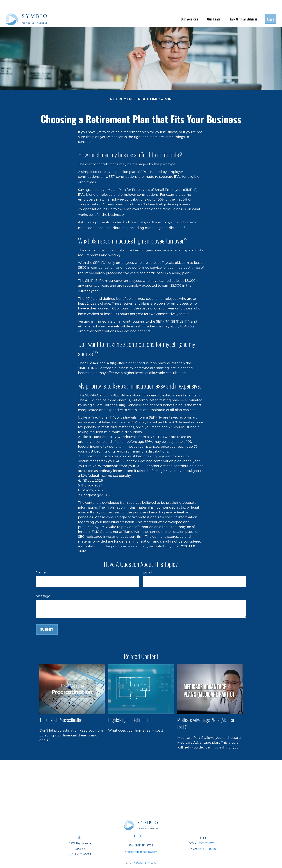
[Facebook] (134, 825)
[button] (189, 8)
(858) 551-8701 (207, 833)
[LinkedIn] (147, 825)
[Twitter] (141, 825)
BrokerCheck (181, 858)
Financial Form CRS (144, 852)
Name (41, 562)
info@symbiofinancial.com (141, 841)
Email (147, 562)
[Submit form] (47, 619)
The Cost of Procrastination (61, 709)
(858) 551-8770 (207, 838)
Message (43, 585)
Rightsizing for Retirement (129, 709)
